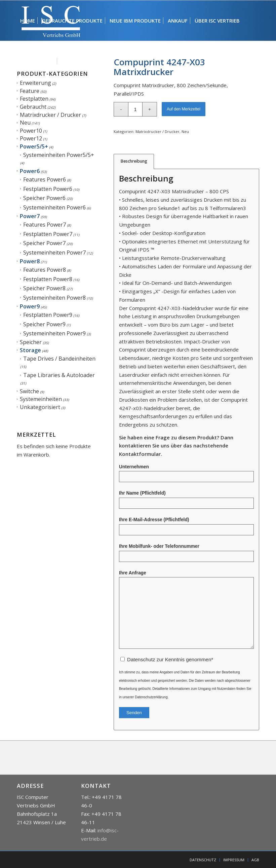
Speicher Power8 (44, 288)
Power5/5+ (34, 146)
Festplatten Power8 (48, 279)
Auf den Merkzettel (184, 109)
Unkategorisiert (40, 407)
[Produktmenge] (135, 109)
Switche (29, 391)
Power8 (30, 261)
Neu (25, 123)
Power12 (31, 138)
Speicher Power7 (44, 243)
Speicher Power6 (44, 198)
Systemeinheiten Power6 (54, 207)
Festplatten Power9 (48, 315)
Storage (30, 350)
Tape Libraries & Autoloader (59, 375)
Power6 (30, 171)
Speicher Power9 (44, 324)
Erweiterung (35, 83)
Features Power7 (45, 225)
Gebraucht (33, 107)
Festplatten (34, 99)
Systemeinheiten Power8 (54, 298)
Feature (30, 91)
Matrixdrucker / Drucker (50, 115)
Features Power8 (45, 270)
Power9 (30, 306)
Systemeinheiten (41, 399)
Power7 (30, 216)
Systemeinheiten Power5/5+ (59, 155)
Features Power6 (45, 179)
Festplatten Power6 (48, 189)
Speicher (31, 342)
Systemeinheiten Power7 (54, 253)
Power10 (31, 131)
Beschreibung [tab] (134, 161)
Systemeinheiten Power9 (54, 333)
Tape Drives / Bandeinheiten (59, 359)
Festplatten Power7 (48, 234)
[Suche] (94, 61)
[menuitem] (28, 21)
